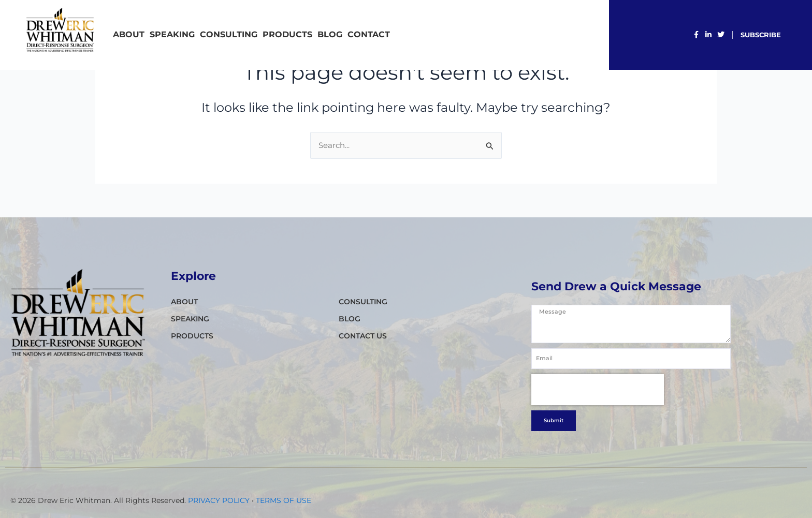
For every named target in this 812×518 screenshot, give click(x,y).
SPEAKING (172, 34)
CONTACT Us (363, 336)
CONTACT (369, 34)
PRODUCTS (287, 34)
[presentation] (598, 420)
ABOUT (129, 34)
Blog (330, 34)
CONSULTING (229, 34)
